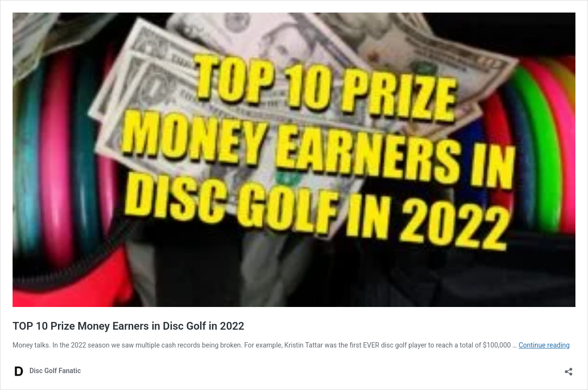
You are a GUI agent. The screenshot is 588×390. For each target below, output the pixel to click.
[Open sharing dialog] (569, 369)
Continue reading (544, 345)
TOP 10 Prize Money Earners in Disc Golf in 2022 (129, 326)
